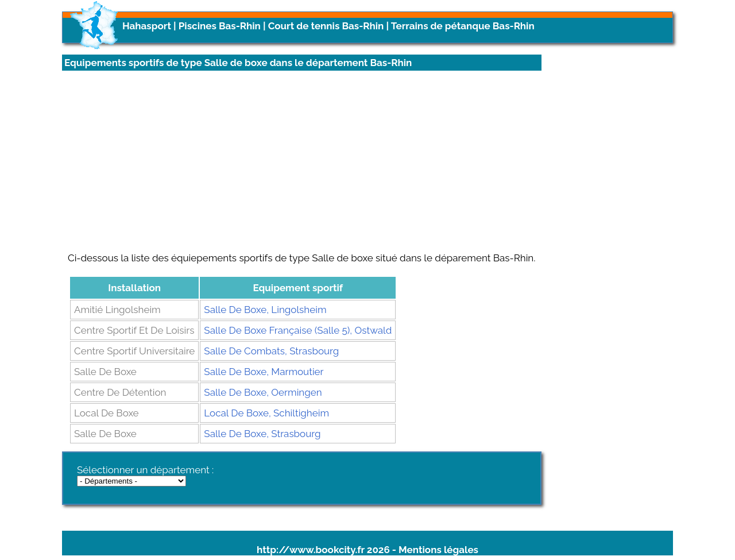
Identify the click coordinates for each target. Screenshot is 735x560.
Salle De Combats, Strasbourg (271, 351)
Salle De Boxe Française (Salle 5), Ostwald (298, 330)
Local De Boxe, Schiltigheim (266, 413)
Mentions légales (438, 550)
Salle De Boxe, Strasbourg (262, 434)
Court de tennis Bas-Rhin (326, 26)
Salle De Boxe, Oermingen (263, 392)
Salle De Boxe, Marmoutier (264, 372)
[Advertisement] (302, 161)
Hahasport (147, 26)
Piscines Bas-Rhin (220, 26)
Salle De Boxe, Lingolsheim (265, 310)
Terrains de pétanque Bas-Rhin (463, 26)
